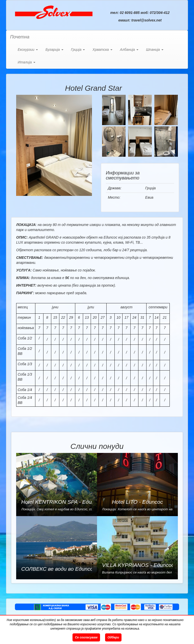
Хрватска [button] (102, 50)
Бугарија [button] (54, 50)
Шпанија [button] (155, 50)
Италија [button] (27, 62)
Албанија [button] (129, 50)
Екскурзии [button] (28, 50)
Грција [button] (78, 50)
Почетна (20, 37)
